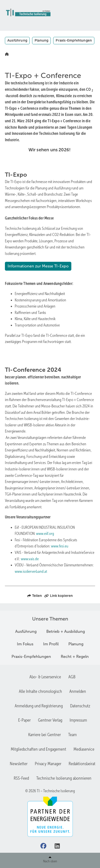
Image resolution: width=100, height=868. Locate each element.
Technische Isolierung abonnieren (64, 778)
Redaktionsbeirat (82, 764)
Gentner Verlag (50, 720)
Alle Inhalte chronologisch (40, 691)
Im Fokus (25, 644)
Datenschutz (80, 706)
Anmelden (78, 691)
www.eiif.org (45, 534)
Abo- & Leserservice (45, 677)
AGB (72, 677)
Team (72, 735)
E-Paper (24, 720)
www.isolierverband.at (31, 571)
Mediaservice (84, 749)
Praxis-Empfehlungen (74, 40)
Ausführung (17, 40)
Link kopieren (59, 596)
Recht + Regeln (75, 657)
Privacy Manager (48, 764)
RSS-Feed (21, 778)
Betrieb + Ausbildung (66, 631)
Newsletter (19, 764)
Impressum (78, 720)
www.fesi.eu (60, 546)
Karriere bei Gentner (44, 735)
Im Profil (51, 644)
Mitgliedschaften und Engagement (38, 749)
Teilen (35, 596)
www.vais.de (30, 559)
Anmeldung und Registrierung (39, 706)
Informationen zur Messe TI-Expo (38, 266)
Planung (41, 40)
